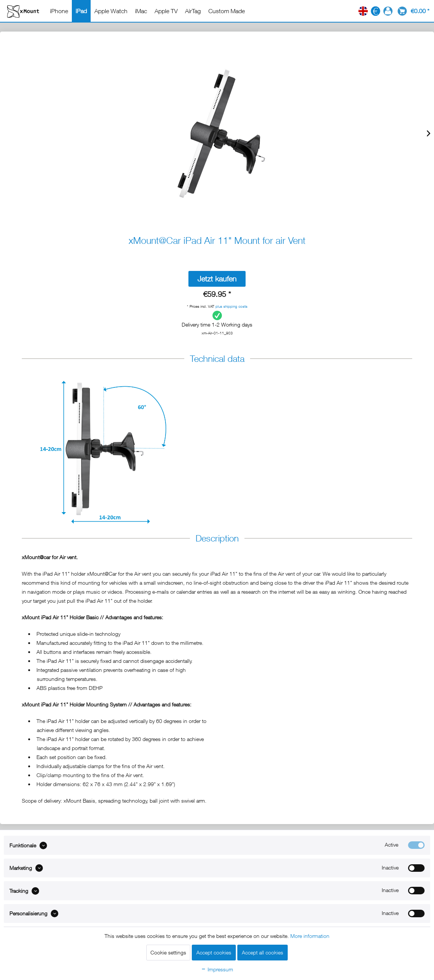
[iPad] (81, 11)
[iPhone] (59, 11)
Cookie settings (168, 952)
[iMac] (141, 11)
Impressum (217, 969)
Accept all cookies (263, 952)
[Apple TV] (166, 11)
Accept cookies (214, 952)
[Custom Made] (227, 11)
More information (310, 936)
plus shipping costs (231, 306)
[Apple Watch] (111, 11)
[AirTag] (193, 11)
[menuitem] (59, 11)
